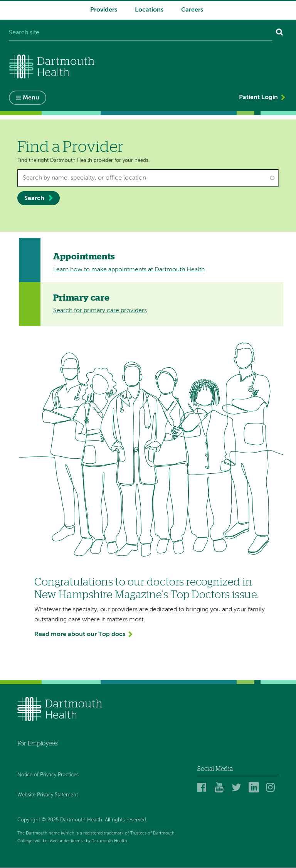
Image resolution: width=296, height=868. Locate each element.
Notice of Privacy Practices (48, 775)
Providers (104, 10)
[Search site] (140, 33)
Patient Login (258, 98)
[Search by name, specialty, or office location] (148, 178)
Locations (149, 10)
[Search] (280, 33)
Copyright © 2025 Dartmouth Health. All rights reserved (82, 820)
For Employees (38, 744)
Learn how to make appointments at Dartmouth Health (129, 270)
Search (34, 198)
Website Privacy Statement (48, 795)
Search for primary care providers (100, 311)
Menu (31, 98)
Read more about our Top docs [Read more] (80, 634)
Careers (192, 10)
